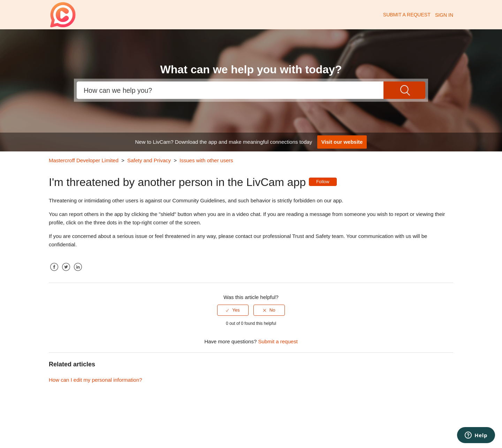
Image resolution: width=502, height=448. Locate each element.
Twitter (66, 272)
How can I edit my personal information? (96, 380)
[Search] (230, 90)
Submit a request (407, 15)
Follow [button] (323, 182)
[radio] (233, 310)
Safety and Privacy (149, 160)
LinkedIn (78, 272)
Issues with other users (206, 160)
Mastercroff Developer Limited (84, 160)
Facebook (54, 272)
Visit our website (342, 142)
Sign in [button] (444, 15)
